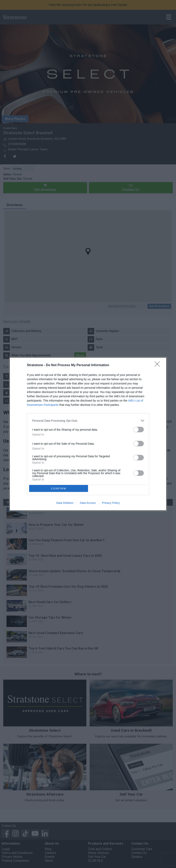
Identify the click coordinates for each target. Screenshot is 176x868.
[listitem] (88, 421)
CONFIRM (59, 489)
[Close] (158, 365)
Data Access (88, 503)
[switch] (139, 430)
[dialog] (88, 434)
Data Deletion (65, 503)
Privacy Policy (111, 503)
